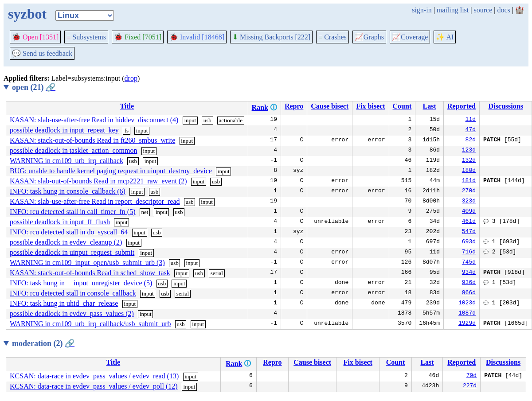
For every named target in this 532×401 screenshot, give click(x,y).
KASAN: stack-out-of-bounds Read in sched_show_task (90, 273)
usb (207, 120)
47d (471, 130)
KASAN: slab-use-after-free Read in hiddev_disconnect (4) (94, 120)
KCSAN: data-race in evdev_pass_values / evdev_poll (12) (94, 386)
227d (470, 386)
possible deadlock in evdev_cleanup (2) (66, 242)
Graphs (369, 37)
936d (469, 283)
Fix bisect (370, 106)
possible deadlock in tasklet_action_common (74, 150)
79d (471, 376)
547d (469, 232)
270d (469, 191)
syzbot (27, 14)
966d (469, 293)
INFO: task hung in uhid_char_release (64, 303)
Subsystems (86, 37)
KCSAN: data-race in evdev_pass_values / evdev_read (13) (94, 376)
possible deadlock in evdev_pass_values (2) (72, 313)
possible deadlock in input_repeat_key (64, 130)
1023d (467, 304)
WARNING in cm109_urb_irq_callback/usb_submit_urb (90, 324)
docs (503, 10)
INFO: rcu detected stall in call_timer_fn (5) (72, 212)
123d (469, 151)
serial (217, 273)
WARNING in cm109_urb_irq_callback (66, 161)
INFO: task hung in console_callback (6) (68, 191)
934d (469, 273)
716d (469, 253)
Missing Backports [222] (271, 37)
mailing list (453, 10)
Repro (294, 106)
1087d (467, 314)
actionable (231, 120)
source (483, 10)
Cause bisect (330, 106)
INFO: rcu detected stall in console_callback (73, 293)
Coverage (410, 37)
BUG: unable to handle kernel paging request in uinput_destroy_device (111, 171)
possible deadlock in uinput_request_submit (72, 252)
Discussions (506, 106)
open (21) (34, 87)
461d (469, 222)
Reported (462, 106)
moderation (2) (43, 343)
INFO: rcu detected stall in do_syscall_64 (69, 232)
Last (430, 106)
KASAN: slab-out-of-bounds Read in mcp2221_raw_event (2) (98, 181)
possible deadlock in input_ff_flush (60, 222)
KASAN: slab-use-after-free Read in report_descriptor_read (95, 201)
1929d (467, 324)
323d (469, 202)
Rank (260, 107)
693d (469, 242)
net (145, 212)
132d (469, 161)
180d (469, 171)
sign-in (422, 10)
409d (469, 212)
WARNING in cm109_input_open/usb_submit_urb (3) (87, 263)
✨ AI (445, 37)
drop (131, 78)
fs (127, 130)
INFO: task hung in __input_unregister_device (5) (81, 283)
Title (127, 106)
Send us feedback (42, 53)
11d (471, 120)
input (190, 120)
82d (471, 140)
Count (402, 106)
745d (469, 263)
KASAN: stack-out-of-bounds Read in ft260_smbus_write (92, 140)
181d (469, 181)
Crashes (332, 37)
